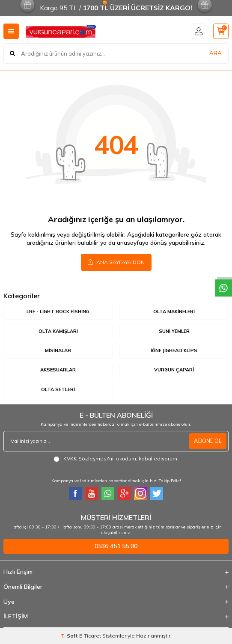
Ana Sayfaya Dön (116, 262)
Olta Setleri (58, 389)
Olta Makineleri (174, 312)
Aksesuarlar (58, 370)
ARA (216, 53)
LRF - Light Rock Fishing (58, 312)
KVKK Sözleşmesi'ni (88, 459)
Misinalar (58, 350)
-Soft (70, 636)
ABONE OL (208, 441)
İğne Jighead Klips (174, 350)
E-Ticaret (90, 636)
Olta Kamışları (58, 331)
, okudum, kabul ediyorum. (116, 459)
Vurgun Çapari (174, 370)
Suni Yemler (174, 331)
